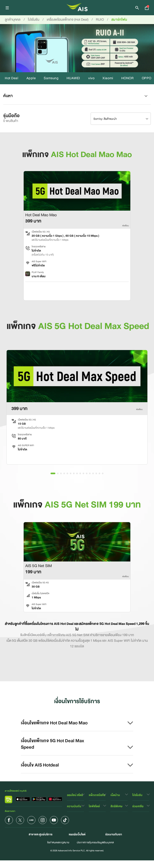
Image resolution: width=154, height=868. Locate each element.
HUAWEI (73, 78)
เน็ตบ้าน (115, 795)
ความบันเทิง (74, 806)
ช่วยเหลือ (138, 806)
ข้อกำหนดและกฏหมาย (58, 843)
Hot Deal (12, 78)
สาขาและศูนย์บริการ (41, 834)
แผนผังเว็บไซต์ (77, 834)
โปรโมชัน (137, 795)
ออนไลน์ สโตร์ (75, 795)
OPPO (147, 78)
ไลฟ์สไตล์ (94, 806)
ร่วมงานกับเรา (114, 834)
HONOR (128, 78)
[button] (77, 96)
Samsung (51, 78)
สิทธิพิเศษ (116, 806)
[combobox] (121, 119)
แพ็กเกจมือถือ (97, 795)
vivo (91, 78)
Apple (31, 78)
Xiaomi (108, 78)
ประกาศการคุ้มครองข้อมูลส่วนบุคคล (95, 843)
